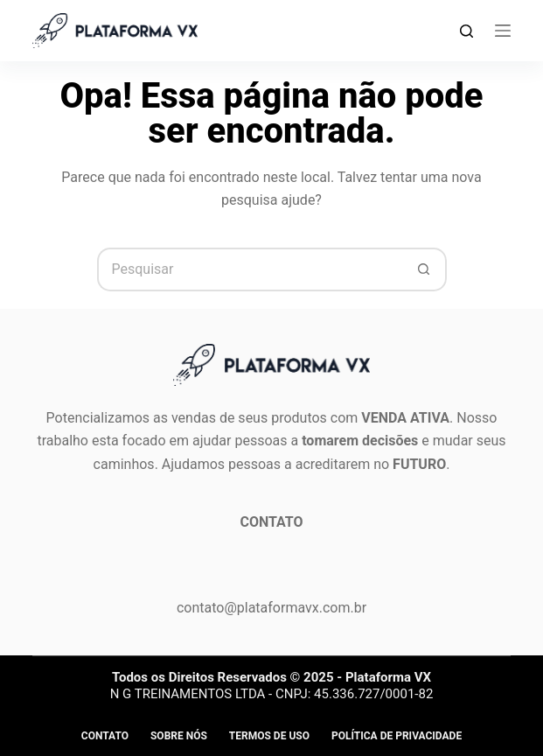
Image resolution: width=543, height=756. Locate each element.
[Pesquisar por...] (250, 269)
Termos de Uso (269, 736)
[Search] (466, 31)
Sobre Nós (179, 736)
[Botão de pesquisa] (425, 269)
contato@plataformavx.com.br (271, 608)
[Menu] (503, 31)
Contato (105, 736)
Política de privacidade (397, 736)
